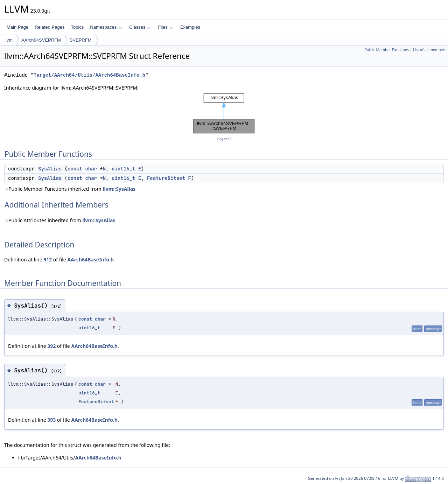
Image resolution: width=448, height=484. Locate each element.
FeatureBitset (166, 178)
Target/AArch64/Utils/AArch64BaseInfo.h (89, 75)
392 (51, 346)
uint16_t (123, 169)
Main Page (17, 27)
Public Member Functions (387, 50)
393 (51, 420)
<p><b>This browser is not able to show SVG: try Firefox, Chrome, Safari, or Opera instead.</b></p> (224, 113)
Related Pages (50, 27)
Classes (140, 27)
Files (165, 27)
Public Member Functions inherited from (70, 189)
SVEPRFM (81, 40)
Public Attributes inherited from (60, 220)
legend (224, 139)
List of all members (430, 50)
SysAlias (50, 169)
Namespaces (106, 27)
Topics (77, 27)
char (91, 169)
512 (48, 259)
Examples (190, 27)
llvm (9, 40)
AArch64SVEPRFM (41, 40)
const (75, 169)
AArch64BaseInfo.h (90, 259)
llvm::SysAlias (119, 189)
